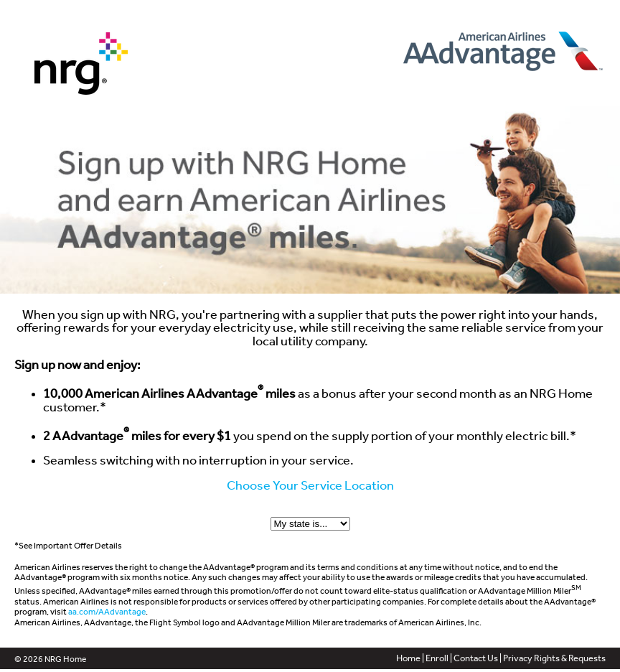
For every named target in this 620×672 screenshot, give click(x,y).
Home (408, 658)
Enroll (437, 658)
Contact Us (476, 658)
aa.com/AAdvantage (107, 612)
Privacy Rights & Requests (554, 658)
